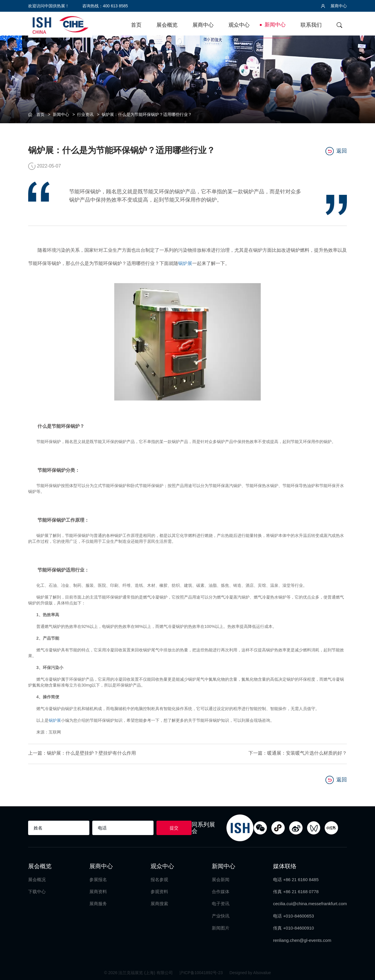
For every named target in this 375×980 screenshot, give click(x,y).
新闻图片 (221, 926)
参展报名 (98, 878)
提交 (174, 826)
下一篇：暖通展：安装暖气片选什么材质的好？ (298, 752)
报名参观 (159, 878)
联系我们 (311, 25)
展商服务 (98, 902)
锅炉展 (185, 263)
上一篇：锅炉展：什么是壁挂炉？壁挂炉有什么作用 (82, 752)
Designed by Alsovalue (250, 971)
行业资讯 (85, 114)
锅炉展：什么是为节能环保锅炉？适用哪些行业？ (147, 114)
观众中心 (239, 25)
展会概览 (167, 25)
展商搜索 (159, 902)
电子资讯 (221, 902)
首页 (136, 25)
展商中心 (334, 6)
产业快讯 (221, 914)
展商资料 (98, 890)
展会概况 (37, 878)
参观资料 (159, 890)
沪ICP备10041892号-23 (202, 971)
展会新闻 (221, 878)
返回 (336, 150)
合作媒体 (221, 890)
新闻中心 (275, 25)
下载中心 (37, 890)
